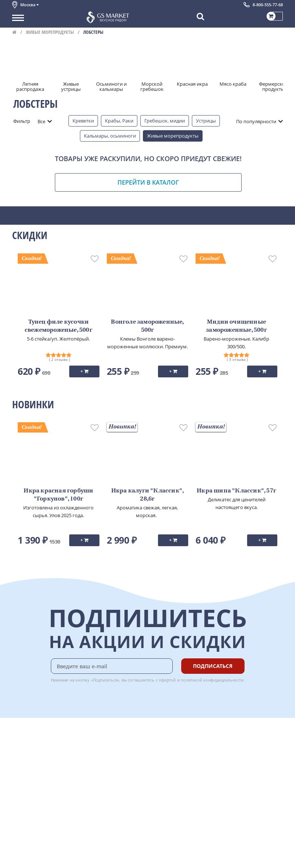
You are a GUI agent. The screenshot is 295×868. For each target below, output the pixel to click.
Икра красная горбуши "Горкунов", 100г (58, 495)
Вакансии (23, 857)
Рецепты (102, 770)
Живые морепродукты (50, 32)
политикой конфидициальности (212, 680)
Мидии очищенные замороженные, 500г (236, 326)
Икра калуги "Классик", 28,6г (147, 495)
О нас (18, 746)
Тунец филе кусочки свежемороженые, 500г (59, 326)
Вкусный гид (106, 778)
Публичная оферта (34, 803)
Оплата (100, 746)
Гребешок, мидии (165, 121)
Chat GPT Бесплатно (173, 754)
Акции (19, 778)
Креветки (83, 121)
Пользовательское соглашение (48, 786)
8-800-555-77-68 (268, 5)
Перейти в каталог (148, 182)
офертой (167, 680)
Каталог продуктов (34, 737)
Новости (22, 770)
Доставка (103, 737)
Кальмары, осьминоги (110, 136)
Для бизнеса (26, 849)
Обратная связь (30, 762)
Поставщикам (28, 841)
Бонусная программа (117, 754)
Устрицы (206, 121)
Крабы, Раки (119, 121)
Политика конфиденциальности (49, 795)
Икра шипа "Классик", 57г (236, 491)
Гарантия (103, 762)
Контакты (23, 754)
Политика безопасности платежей (51, 811)
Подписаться (213, 666)
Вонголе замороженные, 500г (147, 326)
